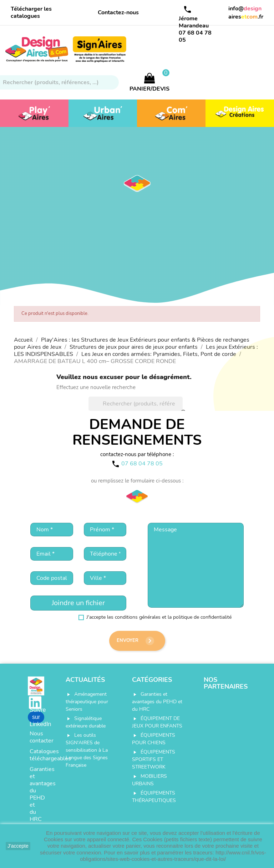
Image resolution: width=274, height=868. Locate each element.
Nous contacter (37, 737)
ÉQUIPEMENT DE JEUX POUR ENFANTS (157, 722)
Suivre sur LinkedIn (37, 717)
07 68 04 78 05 (195, 36)
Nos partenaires (226, 683)
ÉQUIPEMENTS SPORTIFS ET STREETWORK (154, 759)
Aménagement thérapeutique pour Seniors (87, 702)
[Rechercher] (136, 404)
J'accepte (18, 846)
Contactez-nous (118, 12)
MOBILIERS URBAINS (149, 780)
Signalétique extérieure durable (86, 722)
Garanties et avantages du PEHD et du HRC (37, 794)
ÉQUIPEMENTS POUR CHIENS (154, 739)
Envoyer (135, 641)
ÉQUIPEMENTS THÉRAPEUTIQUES (154, 797)
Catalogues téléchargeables (37, 755)
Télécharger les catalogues (31, 12)
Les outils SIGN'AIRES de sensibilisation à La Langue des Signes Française (87, 750)
